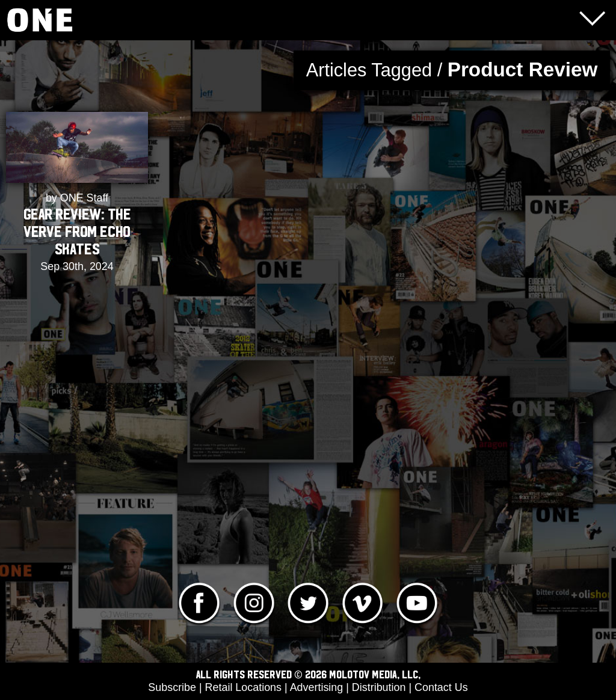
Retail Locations (243, 687)
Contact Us (441, 687)
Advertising (317, 687)
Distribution (379, 687)
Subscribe (172, 687)
